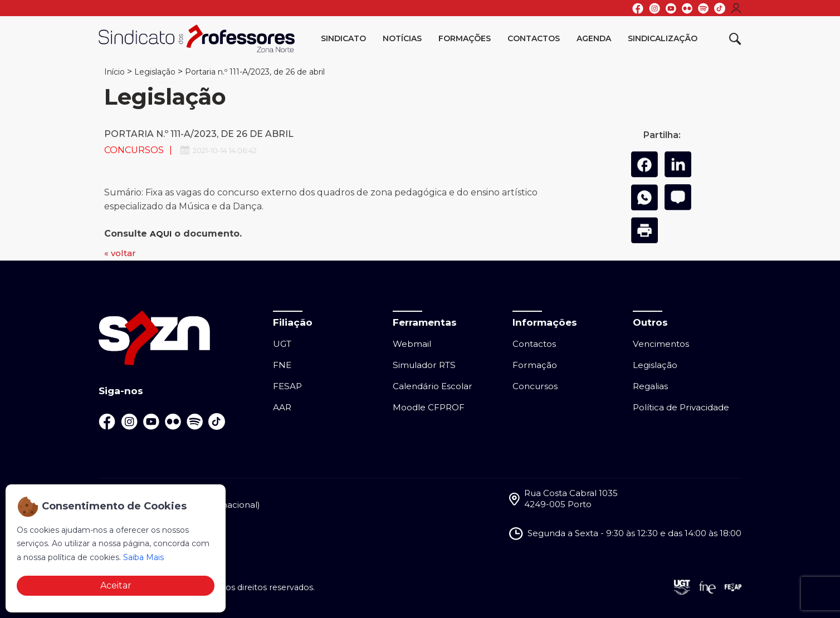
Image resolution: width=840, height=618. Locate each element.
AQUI (161, 234)
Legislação (155, 72)
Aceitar (116, 585)
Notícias (402, 38)
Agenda (594, 38)
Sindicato (343, 38)
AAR (282, 407)
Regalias (650, 386)
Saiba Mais (143, 557)
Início (114, 72)
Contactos (534, 38)
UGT (282, 344)
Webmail (412, 344)
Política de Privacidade (681, 407)
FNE (282, 365)
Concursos (535, 386)
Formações (465, 38)
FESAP (287, 386)
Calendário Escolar (433, 386)
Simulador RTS (424, 365)
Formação (535, 365)
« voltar (120, 253)
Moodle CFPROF (429, 407)
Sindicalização (663, 38)
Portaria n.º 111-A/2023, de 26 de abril (255, 72)
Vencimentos (661, 344)
